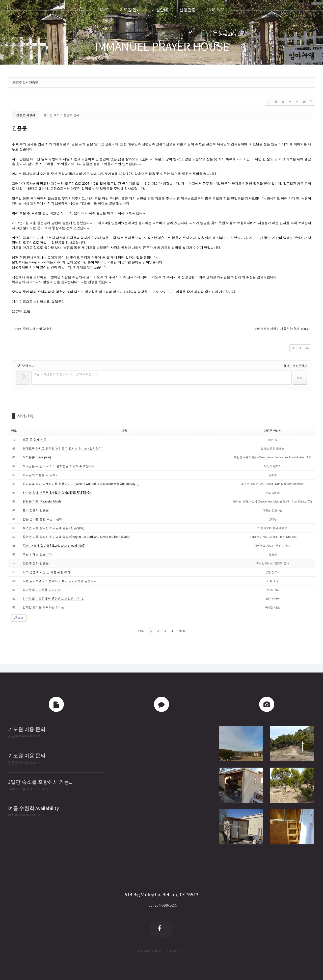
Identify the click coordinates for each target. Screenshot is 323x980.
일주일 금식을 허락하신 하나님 (44, 607)
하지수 (13, 815)
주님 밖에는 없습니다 (37, 554)
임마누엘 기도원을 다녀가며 (42, 590)
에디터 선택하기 (295, 366)
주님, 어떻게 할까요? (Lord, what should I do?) (54, 546)
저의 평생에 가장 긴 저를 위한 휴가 (46, 572)
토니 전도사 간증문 (36, 510)
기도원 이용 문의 (27, 729)
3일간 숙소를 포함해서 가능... (40, 782)
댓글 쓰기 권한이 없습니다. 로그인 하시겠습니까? (66, 374)
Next (183, 631)
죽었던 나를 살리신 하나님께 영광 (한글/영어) (53, 528)
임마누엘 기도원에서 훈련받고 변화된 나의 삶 (54, 599)
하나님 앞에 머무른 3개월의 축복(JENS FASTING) (57, 493)
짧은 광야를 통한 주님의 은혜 (43, 519)
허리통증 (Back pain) (37, 457)
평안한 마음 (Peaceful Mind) (42, 501)
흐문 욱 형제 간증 (35, 440)
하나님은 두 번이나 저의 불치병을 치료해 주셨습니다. (59, 466)
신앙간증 (25, 416)
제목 (125, 431)
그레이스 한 (17, 789)
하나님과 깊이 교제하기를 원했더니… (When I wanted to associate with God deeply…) (81, 484)
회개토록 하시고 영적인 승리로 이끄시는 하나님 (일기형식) (63, 449)
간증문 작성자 (273, 431)
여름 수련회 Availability (33, 808)
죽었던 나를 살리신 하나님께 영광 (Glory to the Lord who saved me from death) (76, 537)
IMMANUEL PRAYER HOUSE (162, 46)
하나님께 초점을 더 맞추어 (41, 475)
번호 (14, 431)
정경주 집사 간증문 (25, 82)
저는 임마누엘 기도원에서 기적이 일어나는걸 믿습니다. (60, 581)
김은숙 (13, 736)
